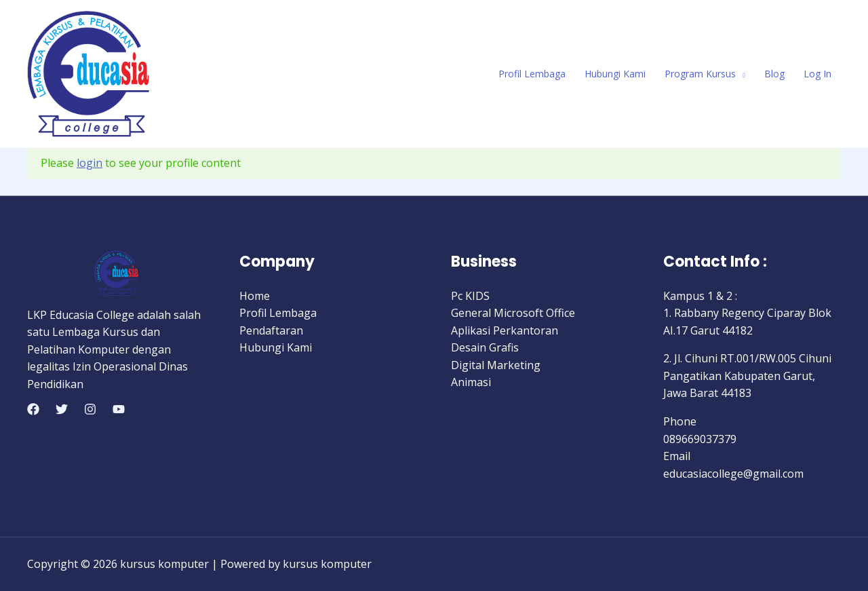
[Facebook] (33, 409)
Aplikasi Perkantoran (505, 330)
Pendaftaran (271, 330)
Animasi (471, 382)
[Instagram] (90, 409)
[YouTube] (119, 409)
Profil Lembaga (532, 74)
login (90, 163)
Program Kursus (700, 74)
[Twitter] (62, 409)
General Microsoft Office (513, 313)
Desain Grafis (485, 347)
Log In (817, 74)
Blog (774, 74)
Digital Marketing (496, 365)
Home (255, 296)
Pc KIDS (470, 296)
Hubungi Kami (615, 74)
